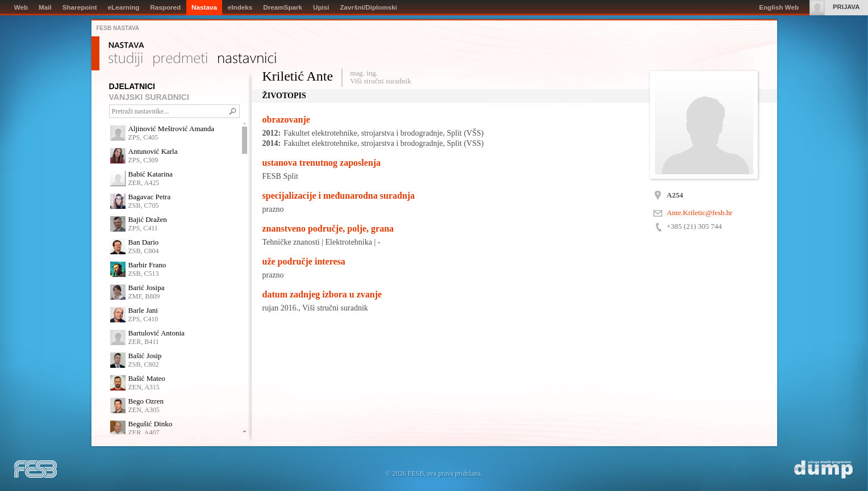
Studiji (126, 60)
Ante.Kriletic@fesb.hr (700, 213)
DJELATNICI (132, 86)
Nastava (126, 45)
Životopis (284, 96)
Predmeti (180, 60)
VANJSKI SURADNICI (149, 97)
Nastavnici (247, 60)
